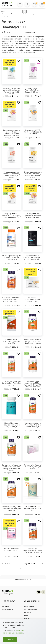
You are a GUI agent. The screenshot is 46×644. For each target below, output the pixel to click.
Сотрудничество (30, 609)
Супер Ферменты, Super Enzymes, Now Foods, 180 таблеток (11, 509)
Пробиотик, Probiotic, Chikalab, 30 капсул (11, 550)
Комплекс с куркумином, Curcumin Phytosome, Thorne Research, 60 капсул (33, 174)
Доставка (6, 606)
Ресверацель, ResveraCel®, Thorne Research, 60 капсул (33, 90)
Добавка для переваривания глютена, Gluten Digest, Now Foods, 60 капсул (33, 551)
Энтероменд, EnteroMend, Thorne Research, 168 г (33, 299)
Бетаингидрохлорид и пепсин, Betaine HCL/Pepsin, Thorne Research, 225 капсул (11, 132)
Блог (26, 616)
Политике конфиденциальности (13, 632)
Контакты (28, 613)
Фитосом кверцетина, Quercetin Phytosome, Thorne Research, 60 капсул (11, 174)
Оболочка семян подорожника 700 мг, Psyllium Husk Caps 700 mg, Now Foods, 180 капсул (33, 384)
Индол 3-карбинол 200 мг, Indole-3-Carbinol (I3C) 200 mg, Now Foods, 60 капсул (11, 300)
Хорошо (10, 640)
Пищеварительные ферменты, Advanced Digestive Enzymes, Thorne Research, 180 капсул (33, 216)
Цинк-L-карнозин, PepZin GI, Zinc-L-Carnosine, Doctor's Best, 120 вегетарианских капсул (11, 258)
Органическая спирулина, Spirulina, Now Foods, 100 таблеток (11, 383)
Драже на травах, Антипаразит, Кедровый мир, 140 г (11, 341)
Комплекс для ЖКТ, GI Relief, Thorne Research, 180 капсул (33, 132)
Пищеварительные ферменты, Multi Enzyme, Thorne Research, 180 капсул (11, 216)
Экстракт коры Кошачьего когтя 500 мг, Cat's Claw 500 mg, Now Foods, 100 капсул (11, 467)
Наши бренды (29, 606)
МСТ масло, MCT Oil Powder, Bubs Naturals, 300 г (33, 509)
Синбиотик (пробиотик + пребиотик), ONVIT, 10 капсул (33, 467)
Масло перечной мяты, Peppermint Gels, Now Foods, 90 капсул (33, 425)
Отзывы (27, 619)
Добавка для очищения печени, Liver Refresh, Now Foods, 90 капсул (33, 341)
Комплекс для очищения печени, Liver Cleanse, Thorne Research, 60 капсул (11, 91)
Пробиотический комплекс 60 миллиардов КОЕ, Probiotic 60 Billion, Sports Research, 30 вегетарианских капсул (33, 258)
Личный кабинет (8, 609)
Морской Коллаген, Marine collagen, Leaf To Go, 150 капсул (11, 425)
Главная (5, 14)
